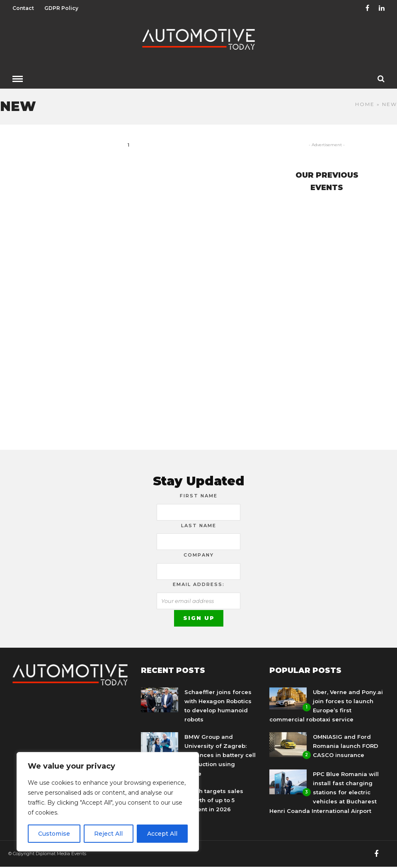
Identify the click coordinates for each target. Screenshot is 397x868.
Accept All (162, 834)
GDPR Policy (61, 8)
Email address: (199, 584)
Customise (54, 834)
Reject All (108, 834)
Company (199, 555)
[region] (108, 802)
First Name (199, 496)
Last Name (199, 526)
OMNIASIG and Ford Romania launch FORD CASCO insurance (346, 746)
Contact (23, 8)
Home (365, 104)
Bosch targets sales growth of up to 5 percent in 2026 (214, 800)
